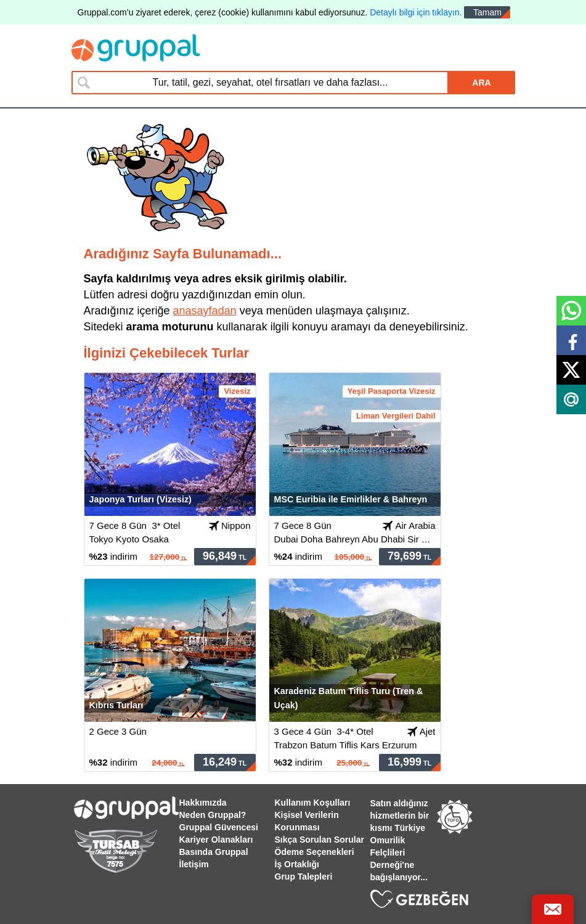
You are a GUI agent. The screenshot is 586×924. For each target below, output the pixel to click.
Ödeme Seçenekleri (315, 852)
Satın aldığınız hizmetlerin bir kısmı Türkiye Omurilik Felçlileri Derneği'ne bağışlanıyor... (400, 840)
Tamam (487, 12)
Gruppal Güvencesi (219, 827)
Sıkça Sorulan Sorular (320, 840)
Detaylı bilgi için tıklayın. (416, 12)
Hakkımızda (203, 803)
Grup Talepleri (304, 877)
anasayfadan (205, 311)
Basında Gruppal (214, 852)
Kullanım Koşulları (313, 803)
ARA (481, 83)
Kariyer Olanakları (216, 840)
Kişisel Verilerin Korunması (307, 821)
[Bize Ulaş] (553, 909)
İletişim (194, 864)
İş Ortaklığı (297, 864)
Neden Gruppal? (213, 815)
